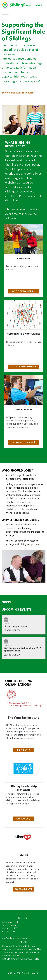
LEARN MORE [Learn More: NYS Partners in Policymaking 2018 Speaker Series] (12, 655)
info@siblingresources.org (15, 938)
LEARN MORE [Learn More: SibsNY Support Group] (12, 630)
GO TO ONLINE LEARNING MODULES (18, 93)
